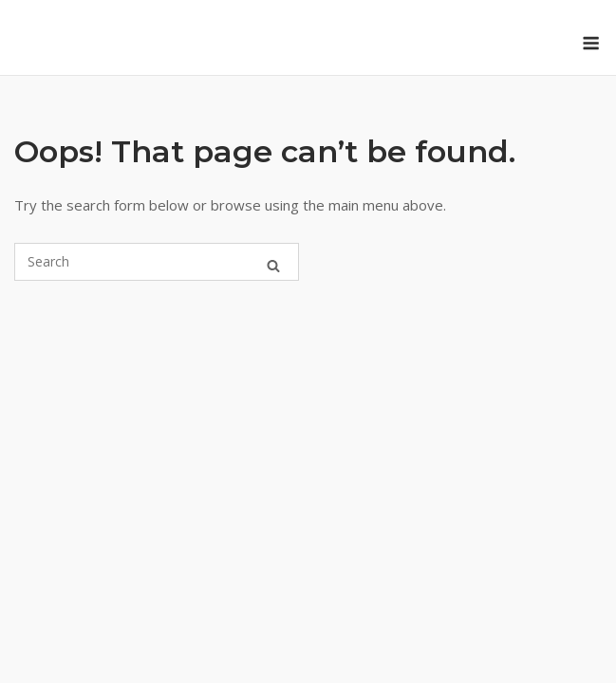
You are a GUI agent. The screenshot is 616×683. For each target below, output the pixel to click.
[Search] (273, 262)
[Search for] (157, 262)
